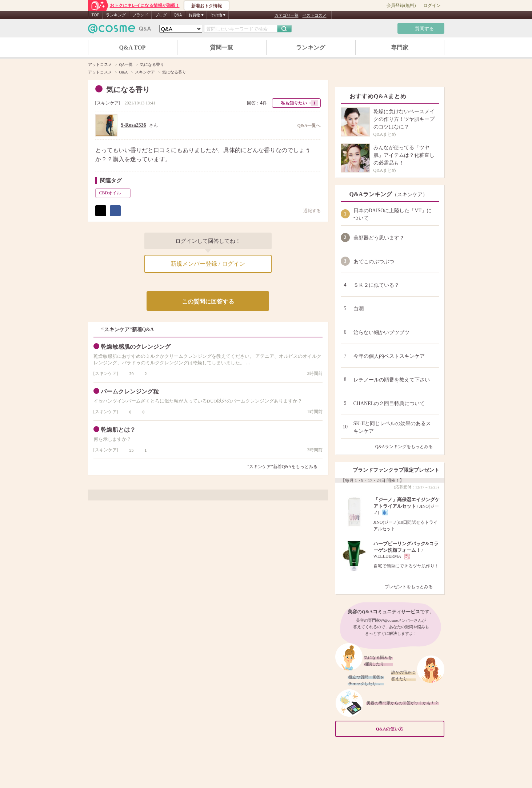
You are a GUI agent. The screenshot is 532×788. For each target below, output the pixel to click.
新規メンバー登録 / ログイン (208, 264)
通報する (308, 211)
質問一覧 (221, 47)
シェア (115, 211)
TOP (96, 15)
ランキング (116, 15)
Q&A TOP (133, 47)
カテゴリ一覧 (287, 15)
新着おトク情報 (207, 6)
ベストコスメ (315, 15)
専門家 (400, 47)
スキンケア (108, 103)
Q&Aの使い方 (408, 729)
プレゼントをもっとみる (412, 587)
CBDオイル (114, 193)
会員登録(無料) (401, 5)
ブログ (161, 15)
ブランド (140, 15)
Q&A (178, 15)
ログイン (432, 5)
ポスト (101, 211)
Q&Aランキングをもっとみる (407, 447)
